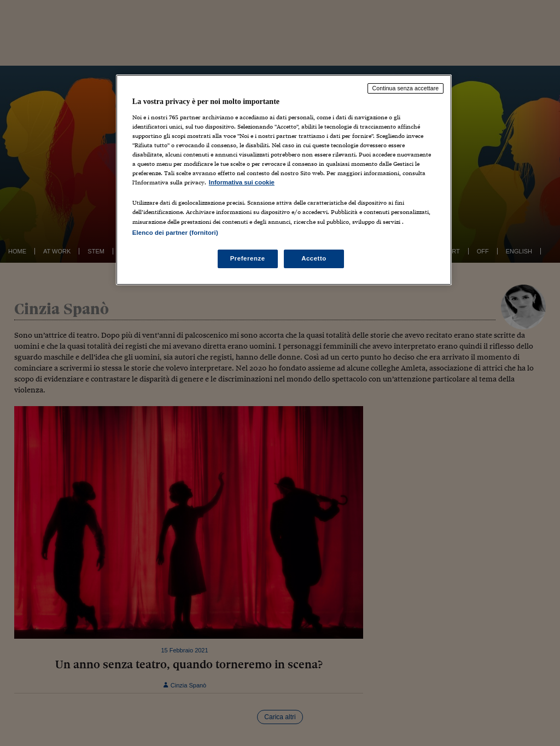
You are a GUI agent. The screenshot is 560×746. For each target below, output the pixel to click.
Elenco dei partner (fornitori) (175, 233)
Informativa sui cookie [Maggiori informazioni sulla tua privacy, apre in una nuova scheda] (242, 182)
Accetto (314, 258)
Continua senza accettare (406, 88)
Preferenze (248, 258)
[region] (284, 180)
